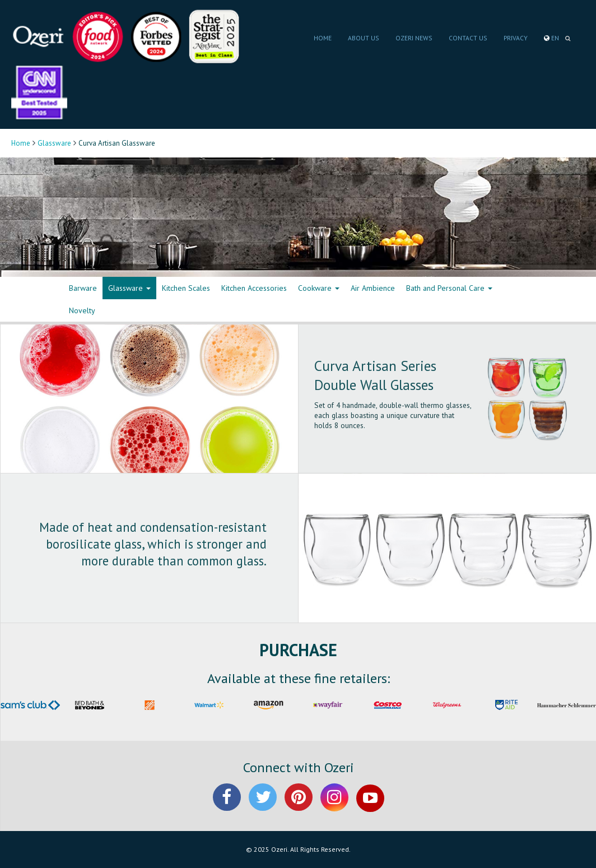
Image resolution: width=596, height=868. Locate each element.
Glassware (54, 143)
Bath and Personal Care (449, 288)
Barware (83, 288)
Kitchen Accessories (254, 288)
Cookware (319, 288)
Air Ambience (373, 288)
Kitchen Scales (186, 288)
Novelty (82, 310)
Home (21, 143)
